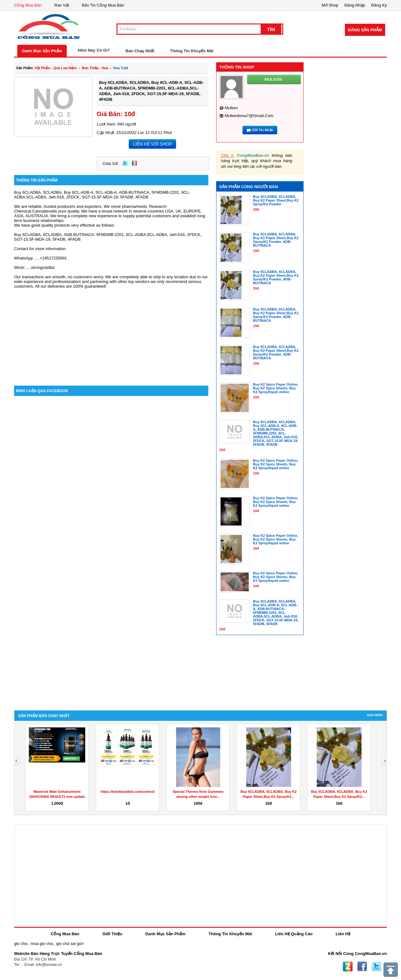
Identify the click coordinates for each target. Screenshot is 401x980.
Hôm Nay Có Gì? (94, 50)
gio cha (21, 944)
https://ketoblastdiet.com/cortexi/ (128, 792)
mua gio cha (42, 944)
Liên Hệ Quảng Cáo (294, 934)
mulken (231, 108)
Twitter (125, 163)
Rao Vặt (62, 5)
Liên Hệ (343, 934)
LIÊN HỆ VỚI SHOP (152, 144)
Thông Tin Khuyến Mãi (192, 51)
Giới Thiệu (112, 934)
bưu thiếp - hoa (95, 68)
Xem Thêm (375, 715)
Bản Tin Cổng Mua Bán (103, 5)
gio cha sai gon (70, 944)
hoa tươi (121, 68)
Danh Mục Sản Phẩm (42, 51)
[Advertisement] (111, 332)
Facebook (362, 967)
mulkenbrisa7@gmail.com (249, 116)
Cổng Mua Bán (28, 5)
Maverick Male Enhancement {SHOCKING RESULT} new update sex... (57, 797)
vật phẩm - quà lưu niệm (56, 68)
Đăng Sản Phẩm (365, 30)
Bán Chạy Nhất (140, 51)
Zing (134, 163)
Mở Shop (330, 5)
